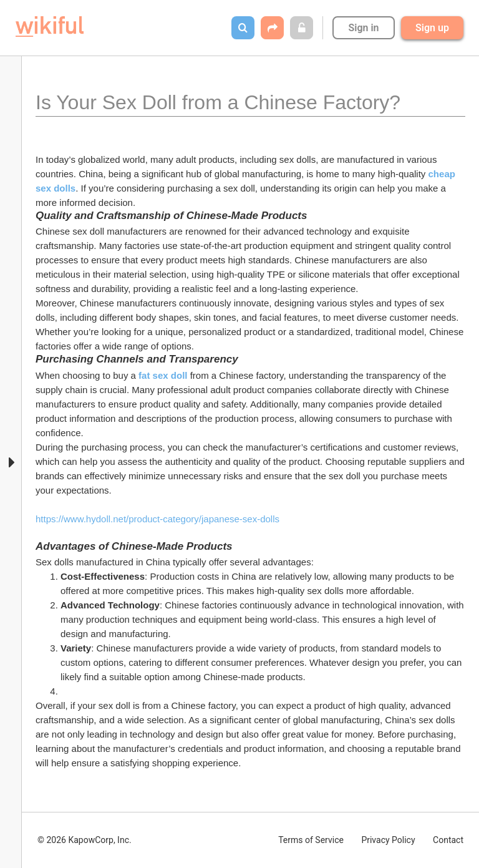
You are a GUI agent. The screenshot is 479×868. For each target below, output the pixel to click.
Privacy (388, 840)
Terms (311, 840)
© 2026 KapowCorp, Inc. (85, 840)
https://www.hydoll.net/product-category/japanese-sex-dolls (157, 519)
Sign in (363, 28)
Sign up (432, 28)
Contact (448, 840)
